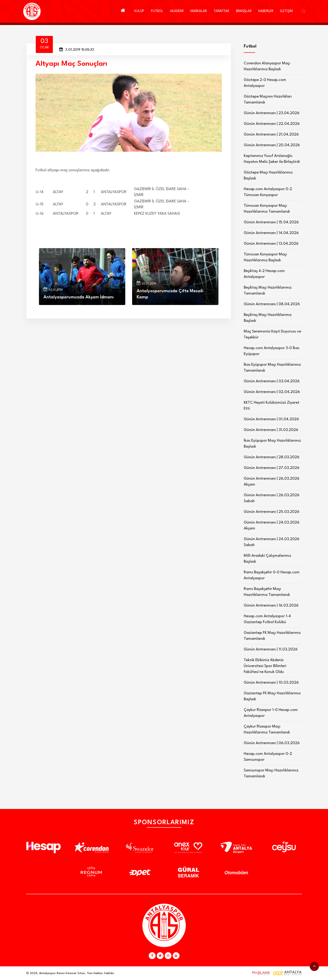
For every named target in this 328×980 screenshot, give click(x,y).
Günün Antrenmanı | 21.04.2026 (271, 135)
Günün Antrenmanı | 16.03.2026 (271, 606)
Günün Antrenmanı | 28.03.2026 (272, 457)
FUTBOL (157, 11)
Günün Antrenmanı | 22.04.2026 (272, 124)
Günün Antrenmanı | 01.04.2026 (271, 419)
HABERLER (266, 11)
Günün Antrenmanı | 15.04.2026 (271, 222)
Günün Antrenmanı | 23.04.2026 (272, 113)
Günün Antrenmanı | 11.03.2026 (271, 649)
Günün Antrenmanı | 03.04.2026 (272, 381)
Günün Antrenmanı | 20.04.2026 (272, 145)
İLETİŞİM (286, 11)
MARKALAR (199, 11)
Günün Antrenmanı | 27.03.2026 (272, 468)
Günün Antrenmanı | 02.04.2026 (272, 392)
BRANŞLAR (244, 11)
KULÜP (139, 11)
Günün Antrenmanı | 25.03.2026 (272, 512)
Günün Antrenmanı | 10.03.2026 (271, 683)
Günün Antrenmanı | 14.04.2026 (271, 233)
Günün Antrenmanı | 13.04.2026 (271, 244)
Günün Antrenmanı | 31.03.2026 (271, 430)
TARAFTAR (221, 11)
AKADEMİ (177, 11)
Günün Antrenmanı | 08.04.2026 (272, 304)
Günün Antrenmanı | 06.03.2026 (272, 743)
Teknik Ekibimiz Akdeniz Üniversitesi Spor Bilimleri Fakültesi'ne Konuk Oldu (265, 666)
